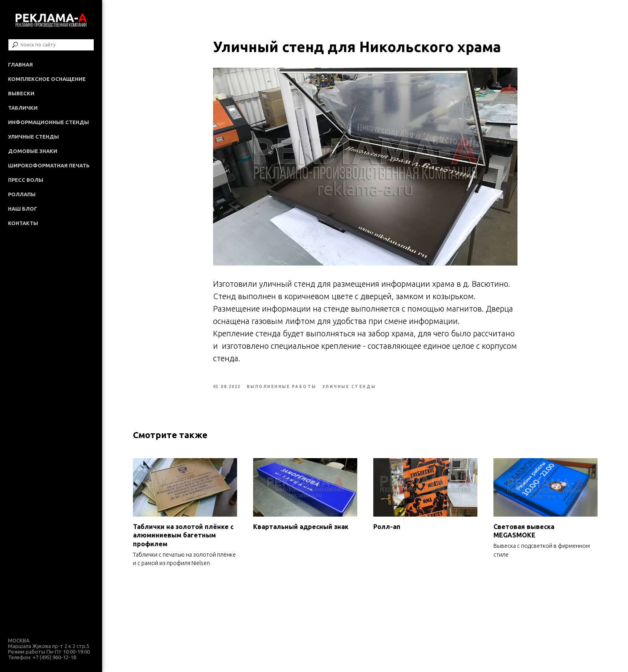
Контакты (23, 223)
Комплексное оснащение (47, 79)
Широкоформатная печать (49, 165)
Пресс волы (26, 180)
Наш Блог (23, 209)
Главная (20, 64)
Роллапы (22, 194)
